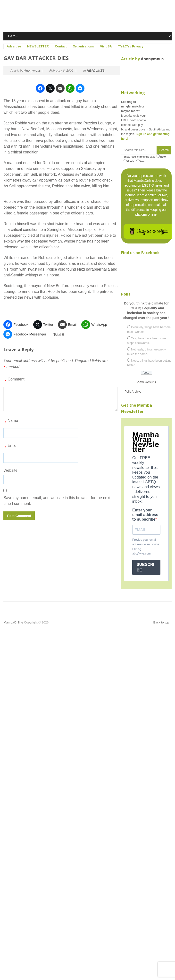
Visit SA (106, 46)
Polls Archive (133, 392)
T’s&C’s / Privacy (131, 46)
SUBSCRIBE (145, 567)
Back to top (161, 622)
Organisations (83, 46)
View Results (146, 382)
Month (129, 161)
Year (141, 161)
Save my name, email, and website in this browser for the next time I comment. (57, 501)
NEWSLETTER (38, 46)
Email (10, 447)
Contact (61, 46)
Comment (14, 381)
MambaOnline (13, 622)
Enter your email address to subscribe (145, 515)
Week (161, 156)
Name (11, 422)
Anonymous (32, 71)
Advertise (14, 46)
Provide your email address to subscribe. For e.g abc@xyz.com (146, 547)
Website (10, 470)
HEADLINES (96, 71)
